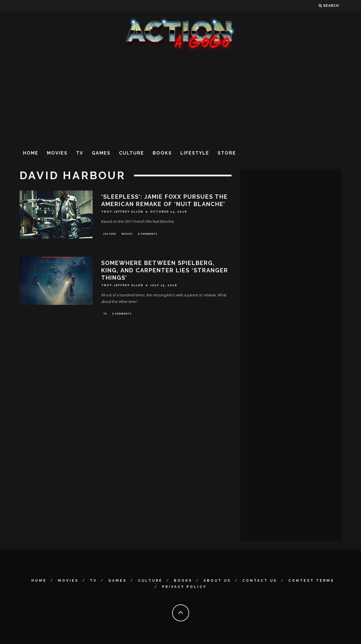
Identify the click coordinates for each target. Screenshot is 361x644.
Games (101, 153)
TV (80, 153)
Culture (132, 153)
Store (227, 153)
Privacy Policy (184, 587)
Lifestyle (195, 153)
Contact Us (260, 581)
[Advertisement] (181, 99)
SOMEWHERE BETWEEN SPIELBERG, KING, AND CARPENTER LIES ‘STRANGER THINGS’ (165, 271)
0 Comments (148, 234)
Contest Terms (311, 581)
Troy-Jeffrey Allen (122, 212)
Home (31, 153)
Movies (57, 153)
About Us (217, 581)
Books (162, 153)
